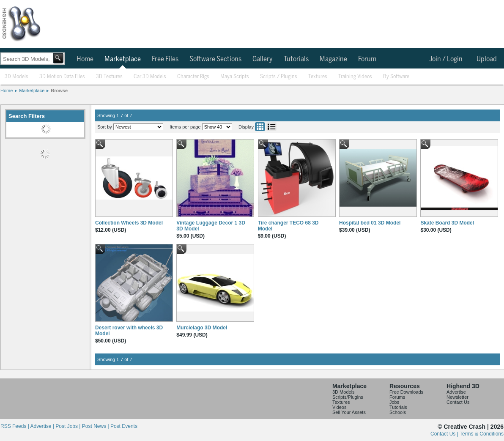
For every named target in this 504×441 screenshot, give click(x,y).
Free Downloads (406, 392)
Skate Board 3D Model (447, 223)
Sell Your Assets (349, 412)
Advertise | (43, 426)
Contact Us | (445, 434)
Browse (59, 90)
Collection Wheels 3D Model (129, 223)
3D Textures (109, 77)
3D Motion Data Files (62, 77)
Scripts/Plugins (348, 397)
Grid (260, 127)
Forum (367, 59)
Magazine (333, 59)
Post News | (96, 426)
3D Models (16, 77)
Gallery (263, 59)
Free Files (165, 59)
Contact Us (458, 402)
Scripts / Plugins (279, 77)
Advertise (456, 392)
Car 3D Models (150, 77)
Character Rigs (193, 77)
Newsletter (457, 397)
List (271, 127)
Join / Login (446, 59)
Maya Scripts (235, 77)
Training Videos (355, 77)
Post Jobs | (68, 426)
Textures (318, 77)
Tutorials (296, 59)
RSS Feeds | (15, 426)
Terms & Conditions (482, 434)
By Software (396, 77)
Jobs (394, 402)
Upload (487, 59)
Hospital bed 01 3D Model (370, 223)
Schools (398, 412)
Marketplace (123, 59)
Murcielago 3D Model (202, 328)
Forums (397, 397)
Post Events (124, 426)
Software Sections (215, 59)
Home (85, 59)
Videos (339, 407)
